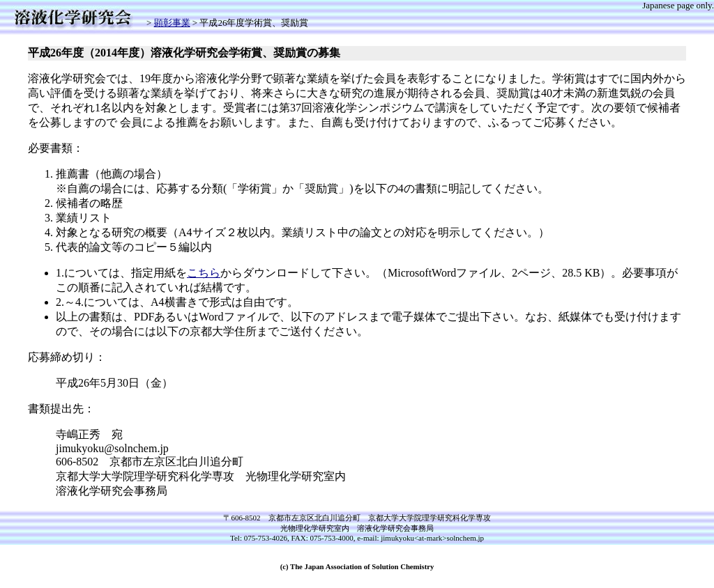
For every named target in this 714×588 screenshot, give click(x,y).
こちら (204, 273)
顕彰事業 (172, 23)
